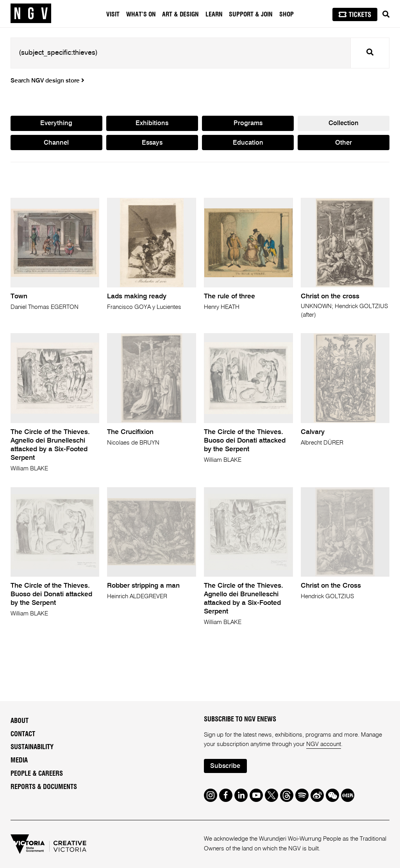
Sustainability (32, 747)
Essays (152, 143)
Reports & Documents (44, 787)
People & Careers (37, 774)
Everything (56, 123)
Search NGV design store (47, 81)
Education (248, 143)
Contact (23, 734)
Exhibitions (152, 123)
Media (19, 760)
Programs (248, 123)
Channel (56, 143)
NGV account (324, 744)
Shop (287, 14)
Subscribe (225, 766)
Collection (344, 123)
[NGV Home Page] (31, 14)
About (20, 721)
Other (344, 143)
